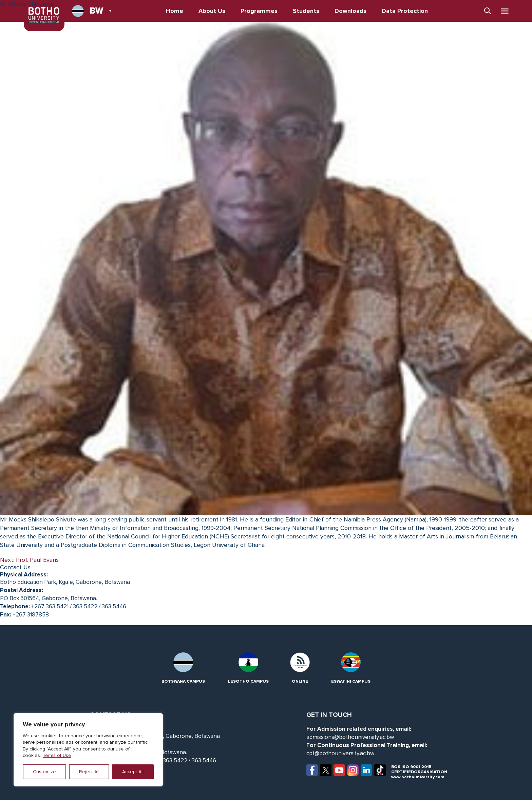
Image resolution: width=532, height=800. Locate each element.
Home (175, 11)
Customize (44, 772)
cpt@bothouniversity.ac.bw (340, 753)
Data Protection (405, 11)
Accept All (133, 772)
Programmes (259, 11)
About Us (212, 11)
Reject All (89, 772)
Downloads (350, 11)
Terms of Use (57, 755)
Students (306, 11)
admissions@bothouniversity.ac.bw (350, 737)
